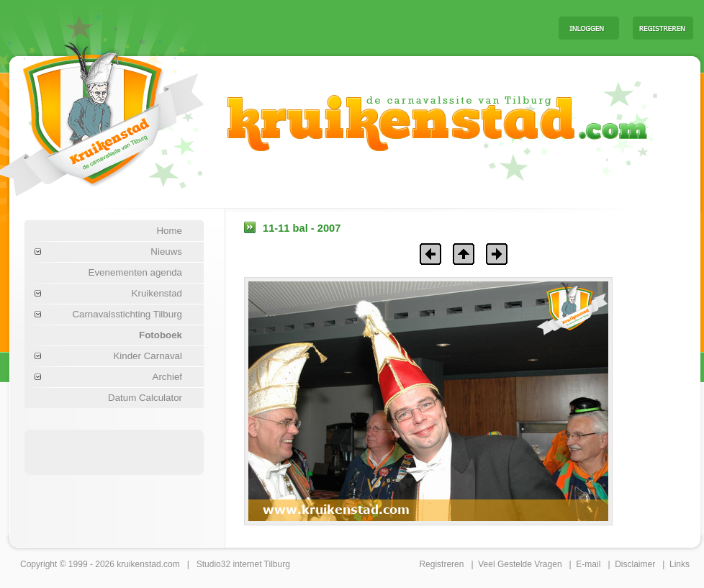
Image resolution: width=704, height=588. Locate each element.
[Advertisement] (114, 451)
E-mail (588, 564)
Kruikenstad (157, 293)
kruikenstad (139, 564)
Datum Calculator (145, 398)
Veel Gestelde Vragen (520, 564)
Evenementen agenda (135, 272)
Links (680, 564)
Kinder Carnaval (148, 356)
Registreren (441, 564)
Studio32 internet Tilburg (243, 564)
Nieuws (166, 252)
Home (169, 231)
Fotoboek (161, 335)
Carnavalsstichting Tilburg (127, 314)
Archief (167, 377)
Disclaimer (635, 564)
